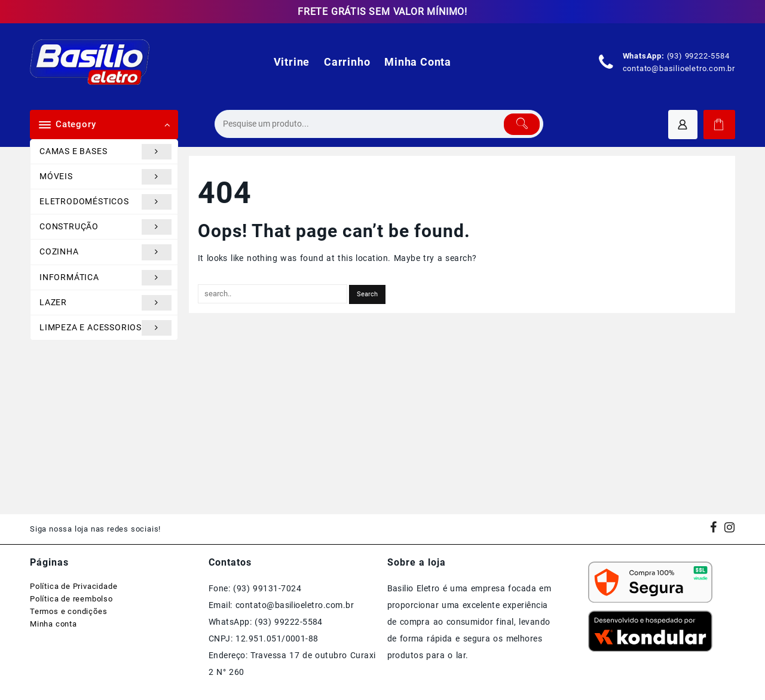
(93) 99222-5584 (698, 56)
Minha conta (53, 624)
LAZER (105, 303)
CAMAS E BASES (105, 152)
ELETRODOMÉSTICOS (105, 202)
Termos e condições (68, 611)
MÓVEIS (105, 177)
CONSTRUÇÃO (105, 227)
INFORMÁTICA (105, 278)
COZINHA (105, 252)
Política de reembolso (71, 599)
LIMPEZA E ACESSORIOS (105, 328)
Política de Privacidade (74, 586)
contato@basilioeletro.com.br (679, 68)
